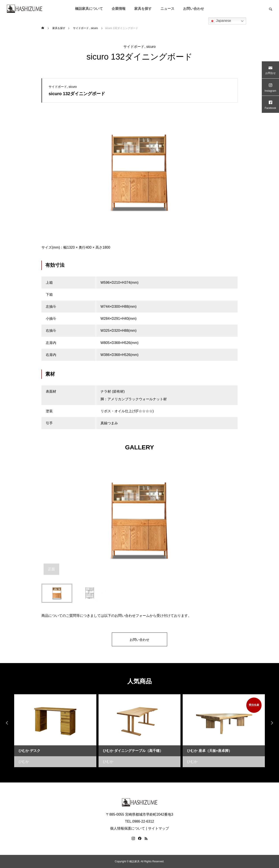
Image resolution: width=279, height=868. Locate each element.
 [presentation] (5, 723)
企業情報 (119, 9)
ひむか (24, 762)
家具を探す (143, 9)
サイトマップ (158, 828)
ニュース (167, 9)
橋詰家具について (89, 9)
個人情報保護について (128, 828)
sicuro (151, 47)
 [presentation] (274, 723)
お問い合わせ (194, 9)
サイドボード (134, 47)
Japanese (220, 21)
